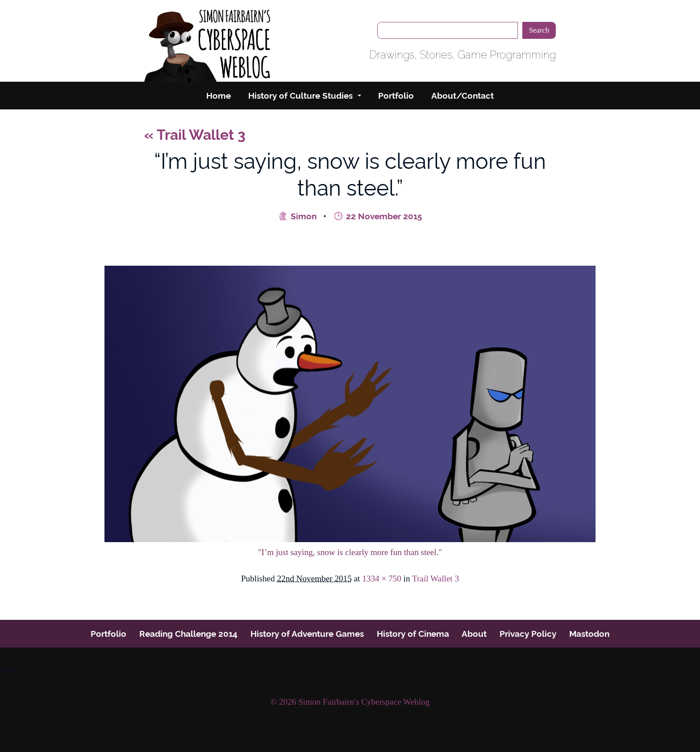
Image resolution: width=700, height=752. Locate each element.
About (474, 634)
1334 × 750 (382, 579)
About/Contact (462, 96)
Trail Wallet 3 (195, 135)
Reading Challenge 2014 (188, 634)
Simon (297, 216)
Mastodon (589, 634)
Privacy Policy (528, 634)
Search (539, 30)
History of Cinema (413, 634)
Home (219, 96)
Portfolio (396, 96)
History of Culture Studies (300, 96)
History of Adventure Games (307, 634)
